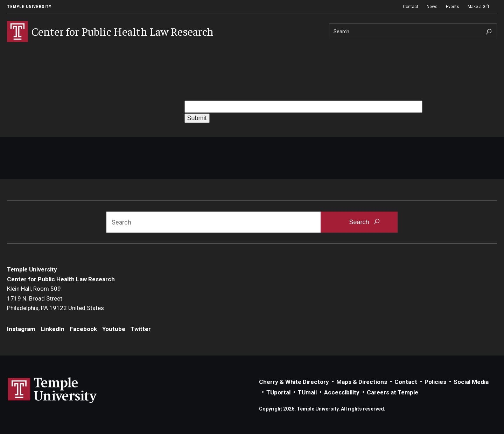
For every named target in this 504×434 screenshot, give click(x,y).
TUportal (278, 392)
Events (453, 7)
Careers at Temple (393, 392)
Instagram (21, 329)
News (432, 7)
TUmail (307, 392)
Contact (411, 7)
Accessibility (342, 392)
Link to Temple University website (52, 391)
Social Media (471, 382)
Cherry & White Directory (294, 382)
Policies (435, 382)
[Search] (413, 31)
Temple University (29, 7)
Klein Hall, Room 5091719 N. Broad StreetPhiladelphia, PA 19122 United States (55, 298)
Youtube (114, 329)
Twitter (141, 329)
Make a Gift (478, 7)
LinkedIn (52, 329)
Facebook (83, 329)
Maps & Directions (362, 382)
